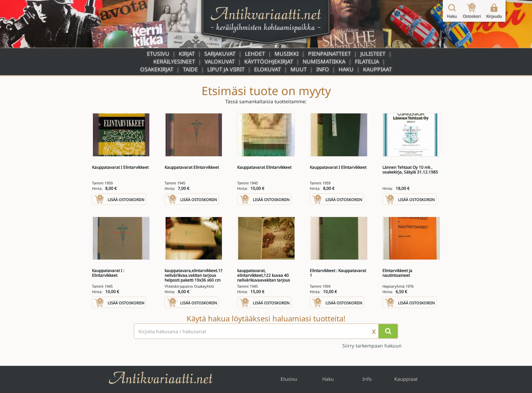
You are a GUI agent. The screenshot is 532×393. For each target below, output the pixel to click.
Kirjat (187, 54)
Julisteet (373, 54)
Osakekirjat (157, 69)
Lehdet (255, 54)
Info (323, 69)
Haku (346, 69)
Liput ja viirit (226, 69)
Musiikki (287, 54)
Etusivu (158, 54)
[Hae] (388, 331)
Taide (190, 69)
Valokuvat (220, 61)
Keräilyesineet (174, 61)
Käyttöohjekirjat (269, 61)
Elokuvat (268, 69)
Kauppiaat (377, 69)
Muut (299, 69)
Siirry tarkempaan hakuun (372, 346)
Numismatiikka (324, 61)
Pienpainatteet (329, 54)
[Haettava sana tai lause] (266, 331)
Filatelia (367, 61)
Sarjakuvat (220, 54)
